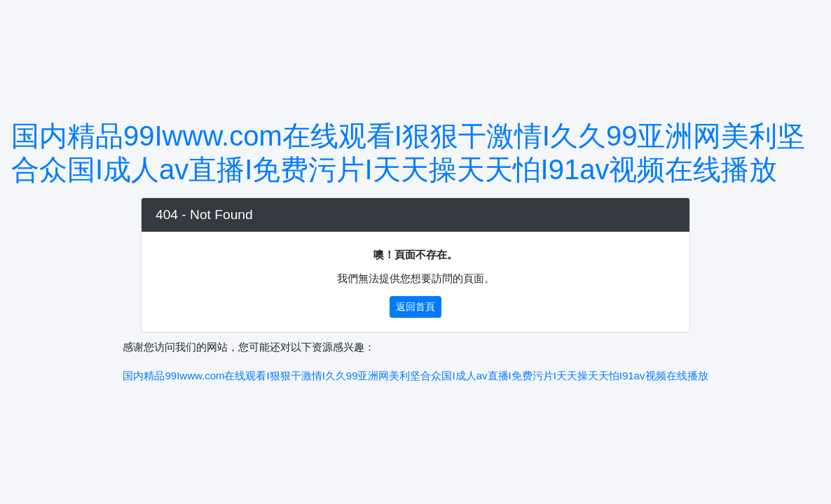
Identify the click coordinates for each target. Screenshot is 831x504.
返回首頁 (415, 307)
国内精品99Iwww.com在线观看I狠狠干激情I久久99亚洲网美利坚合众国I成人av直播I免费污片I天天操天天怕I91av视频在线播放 (415, 376)
